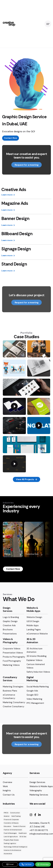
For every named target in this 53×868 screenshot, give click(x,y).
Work (5, 786)
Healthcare (23, 833)
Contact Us (9, 795)
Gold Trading (16, 816)
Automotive (8, 854)
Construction (34, 555)
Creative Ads (14, 190)
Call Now (27, 864)
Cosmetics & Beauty (11, 823)
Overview (7, 782)
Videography (36, 791)
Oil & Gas (23, 837)
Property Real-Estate (11, 840)
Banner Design (15, 219)
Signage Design (16, 249)
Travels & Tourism (19, 826)
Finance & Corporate (11, 820)
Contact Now (11, 138)
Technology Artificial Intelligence (15, 847)
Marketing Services (39, 795)
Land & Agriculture (11, 837)
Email (10, 864)
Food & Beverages (10, 833)
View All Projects (26, 479)
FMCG (13, 555)
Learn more (8, 195)
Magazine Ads (15, 204)
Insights (7, 790)
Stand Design (14, 264)
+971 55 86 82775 (39, 830)
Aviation (7, 816)
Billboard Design (17, 234)
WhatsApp (43, 864)
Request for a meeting (27, 165)
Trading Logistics (10, 843)
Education (7, 826)
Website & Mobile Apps (41, 786)
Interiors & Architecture (12, 850)
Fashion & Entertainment (13, 830)
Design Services (37, 782)
